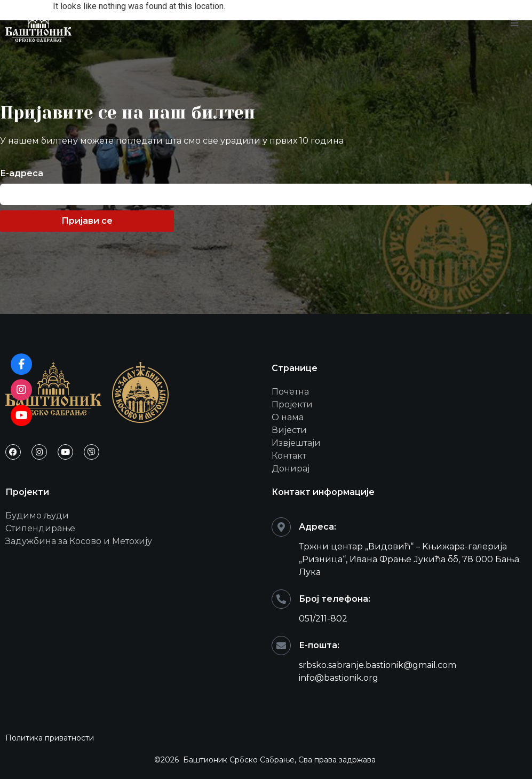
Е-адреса (22, 174)
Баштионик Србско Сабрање (239, 760)
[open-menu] (514, 23)
